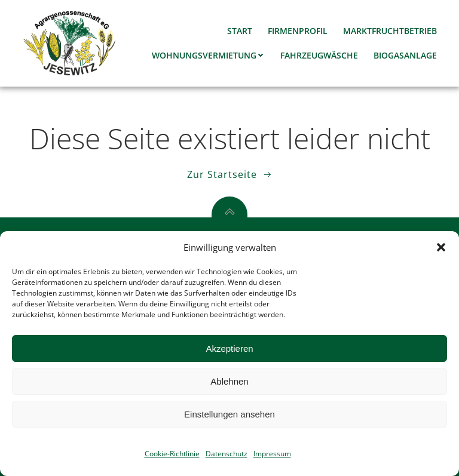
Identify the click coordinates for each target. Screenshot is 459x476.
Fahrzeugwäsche (319, 55)
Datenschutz (227, 454)
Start (240, 31)
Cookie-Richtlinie (172, 454)
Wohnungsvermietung (208, 55)
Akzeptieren (229, 348)
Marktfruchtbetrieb (390, 31)
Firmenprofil (298, 31)
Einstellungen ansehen (229, 414)
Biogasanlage (405, 55)
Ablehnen (229, 381)
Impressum (272, 454)
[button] (441, 247)
